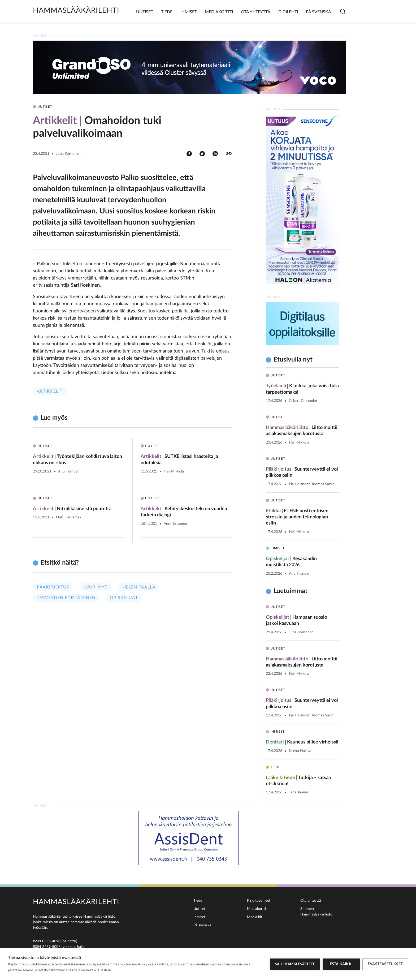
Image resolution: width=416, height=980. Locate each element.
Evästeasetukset (385, 964)
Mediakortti (219, 12)
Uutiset (145, 12)
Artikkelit (50, 391)
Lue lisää (104, 970)
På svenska (318, 12)
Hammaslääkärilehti (76, 10)
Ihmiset (189, 12)
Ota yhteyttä (256, 12)
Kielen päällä (138, 587)
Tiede (167, 12)
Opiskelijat (124, 598)
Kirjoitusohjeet (259, 901)
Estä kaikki (341, 964)
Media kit (255, 917)
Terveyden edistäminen (66, 598)
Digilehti (288, 12)
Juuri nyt (95, 587)
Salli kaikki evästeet (295, 964)
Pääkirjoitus (53, 587)
